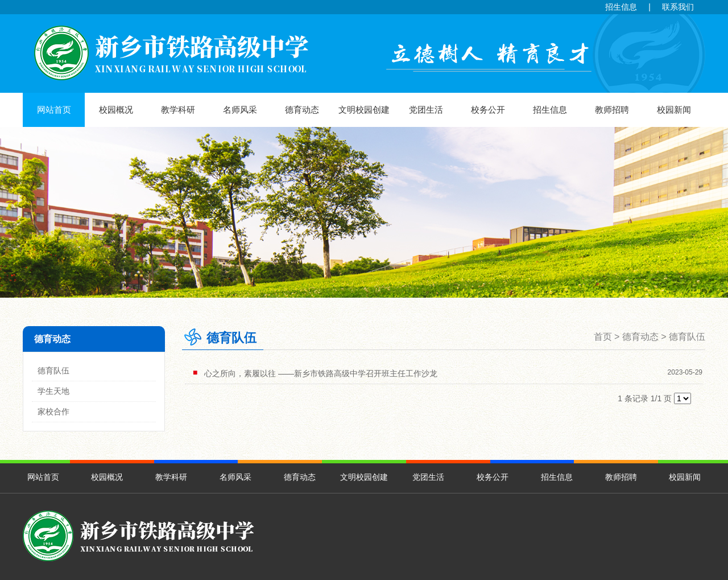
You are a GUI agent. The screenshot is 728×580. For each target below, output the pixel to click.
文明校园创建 (364, 110)
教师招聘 (612, 110)
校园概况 (116, 110)
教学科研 (178, 110)
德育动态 (302, 110)
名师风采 (240, 110)
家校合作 (53, 412)
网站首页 (54, 110)
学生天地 (53, 391)
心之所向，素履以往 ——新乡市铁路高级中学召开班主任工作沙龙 (321, 373)
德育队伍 (53, 371)
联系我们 (678, 7)
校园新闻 (674, 110)
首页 (603, 337)
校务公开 (488, 110)
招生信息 (621, 7)
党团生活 (426, 110)
